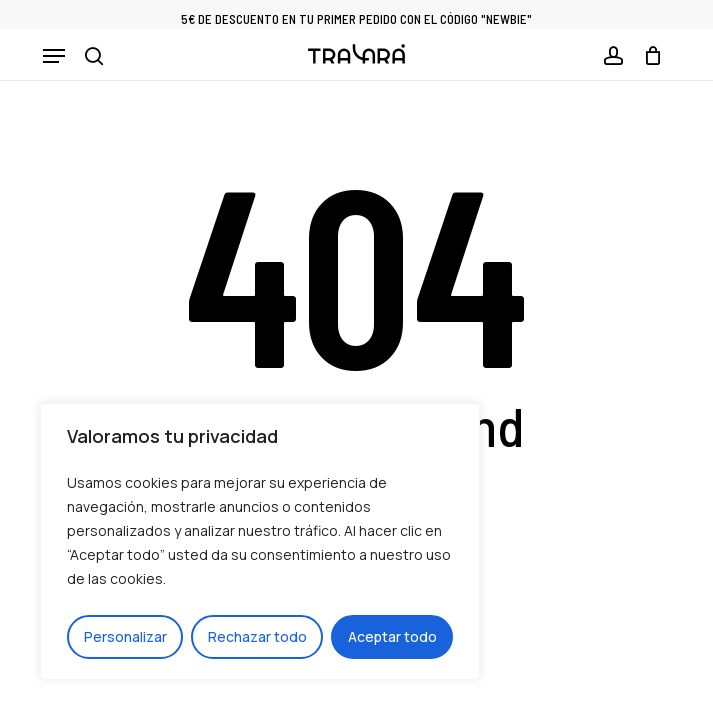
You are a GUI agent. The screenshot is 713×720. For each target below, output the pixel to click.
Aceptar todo (392, 636)
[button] (54, 56)
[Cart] (647, 56)
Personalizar (125, 636)
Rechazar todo (257, 636)
